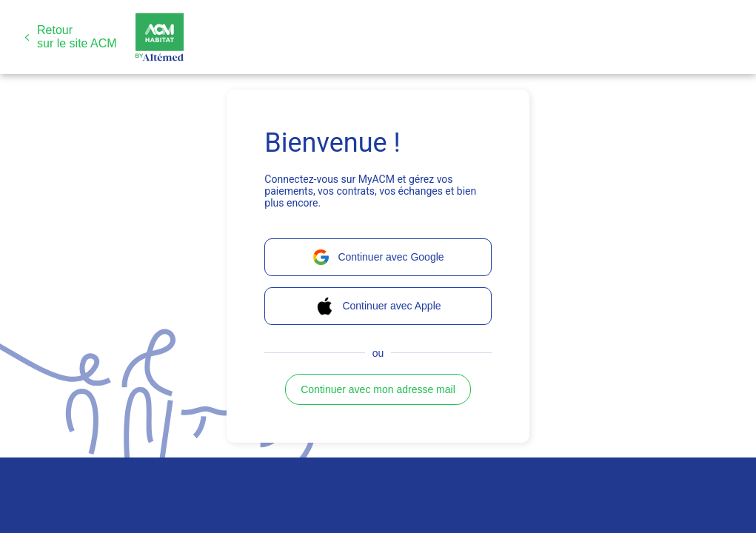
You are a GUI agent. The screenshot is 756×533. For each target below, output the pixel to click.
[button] (71, 37)
